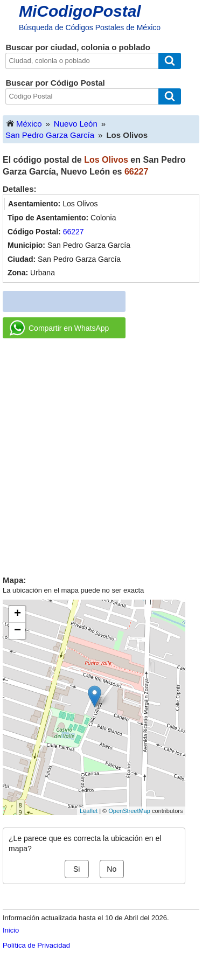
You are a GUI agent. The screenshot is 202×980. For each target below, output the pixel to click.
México (24, 123)
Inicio (11, 930)
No (112, 869)
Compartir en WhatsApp (59, 328)
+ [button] (18, 614)
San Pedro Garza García (50, 135)
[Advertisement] (101, 453)
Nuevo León (76, 124)
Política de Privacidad (36, 945)
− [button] (18, 631)
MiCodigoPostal (80, 11)
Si (76, 869)
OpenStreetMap (129, 811)
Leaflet (89, 811)
